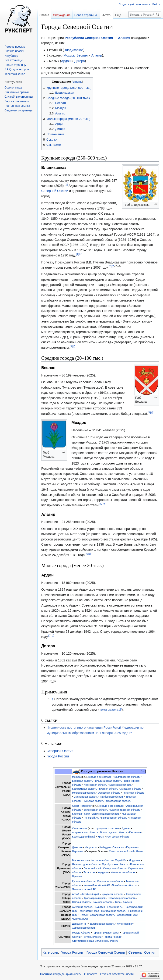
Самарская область (114, 868)
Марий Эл (121, 860)
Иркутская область (113, 894)
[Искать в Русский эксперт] (145, 24)
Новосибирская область (122, 898)
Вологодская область (96, 810)
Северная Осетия (60, 751)
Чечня (139, 851)
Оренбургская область (115, 864)
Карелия (77, 814)
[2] (110, 266)
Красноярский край (94, 898)
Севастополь (80, 828)
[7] (50, 635)
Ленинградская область (106, 814)
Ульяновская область (123, 872)
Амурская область (83, 907)
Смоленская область (86, 797)
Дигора (79, 61)
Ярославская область (119, 801)
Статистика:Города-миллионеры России (95, 941)
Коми (87, 814)
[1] (66, 184)
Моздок (69, 55)
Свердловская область (110, 881)
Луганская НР (125, 924)
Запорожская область (102, 924)
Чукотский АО (80, 919)
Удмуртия (103, 872)
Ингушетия (91, 847)
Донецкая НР (80, 924)
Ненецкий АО (91, 818)
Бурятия (100, 907)
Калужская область (120, 785)
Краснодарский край (84, 837)
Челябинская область (125, 885)
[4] (149, 412)
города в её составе (100, 777)
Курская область (109, 789)
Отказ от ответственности (117, 974)
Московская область (84, 793)
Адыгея (126, 828)
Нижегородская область (86, 864)
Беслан (82, 55)
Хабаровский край (128, 915)
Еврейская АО (115, 907)
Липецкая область (131, 789)
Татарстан (89, 872)
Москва (76, 777)
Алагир (97, 55)
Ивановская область (95, 785)
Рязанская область (134, 793)
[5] (101, 504)
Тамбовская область (112, 797)
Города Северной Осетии (106, 952)
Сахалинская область (102, 915)
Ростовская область (118, 837)
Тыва (118, 902)
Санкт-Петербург (82, 806)
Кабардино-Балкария (112, 847)
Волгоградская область (114, 832)
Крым (101, 837)
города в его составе (111, 806)
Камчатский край (89, 911)
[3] (71, 346)
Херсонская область (84, 928)
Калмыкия (135, 832)
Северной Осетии (55, 191)
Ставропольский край (121, 851)
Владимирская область (109, 781)
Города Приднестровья (106, 933)
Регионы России (92, 937)
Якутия (83, 915)
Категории (50, 952)
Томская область (103, 902)
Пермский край (92, 868)
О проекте (91, 974)
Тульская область (94, 801)
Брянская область (82, 781)
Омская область (81, 902)
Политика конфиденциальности (61, 974)
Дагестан (77, 847)
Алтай (76, 894)
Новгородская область (114, 818)
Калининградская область (125, 810)
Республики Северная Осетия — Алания (98, 38)
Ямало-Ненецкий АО (84, 889)
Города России (58, 756)
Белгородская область (127, 777)
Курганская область (83, 881)
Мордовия (135, 860)
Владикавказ (74, 50)
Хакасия (128, 902)
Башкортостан (80, 860)
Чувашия (77, 876)
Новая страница (86, 15)
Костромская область (84, 789)
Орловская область (109, 793)
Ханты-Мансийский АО (97, 885)
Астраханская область (85, 832)
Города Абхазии (81, 933)
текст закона (109, 710)
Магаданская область (114, 911)
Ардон (66, 61)
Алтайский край (90, 894)
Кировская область (102, 860)
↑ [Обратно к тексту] (53, 699)
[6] (87, 554)
